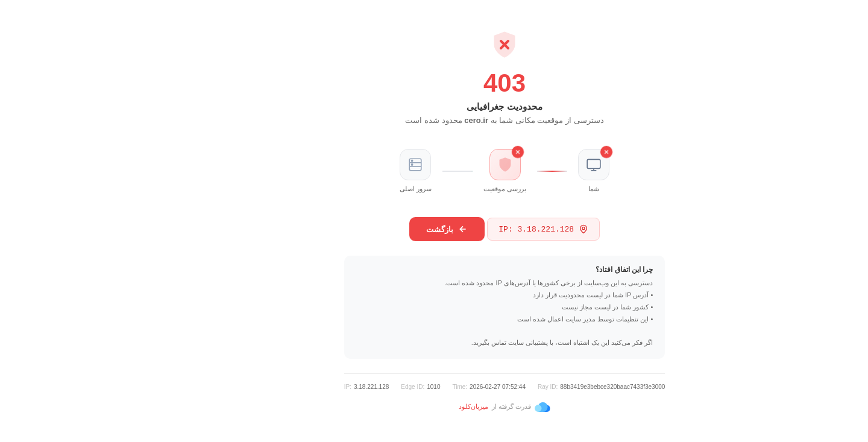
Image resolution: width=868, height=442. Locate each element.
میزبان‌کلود (403, 406)
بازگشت (376, 229)
